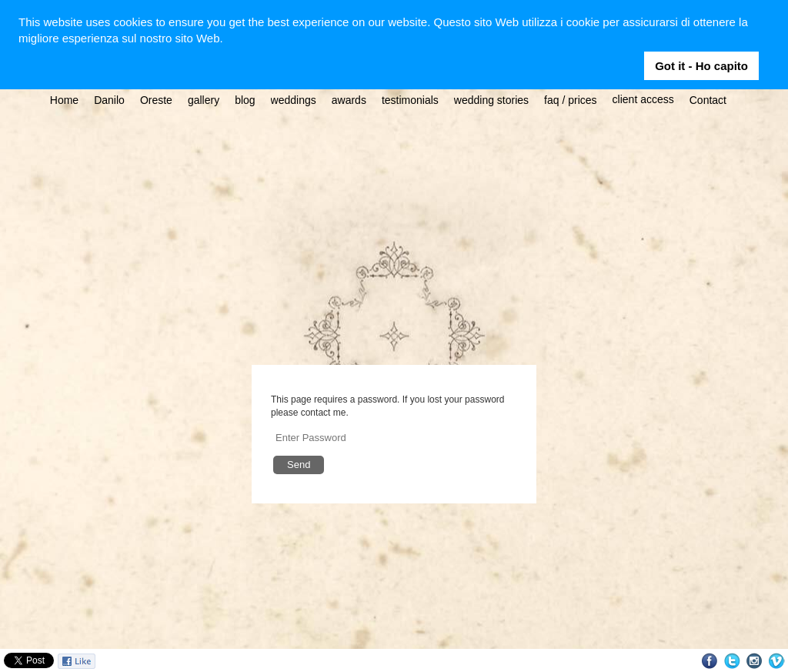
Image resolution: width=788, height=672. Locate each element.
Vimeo (777, 661)
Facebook (710, 661)
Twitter (732, 661)
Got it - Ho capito (701, 66)
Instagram (755, 661)
